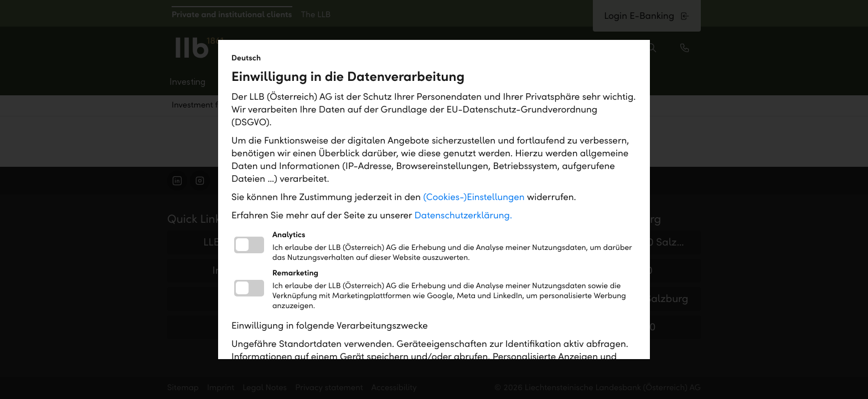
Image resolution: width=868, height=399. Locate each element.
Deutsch (246, 58)
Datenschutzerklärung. (464, 215)
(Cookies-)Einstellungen (474, 197)
